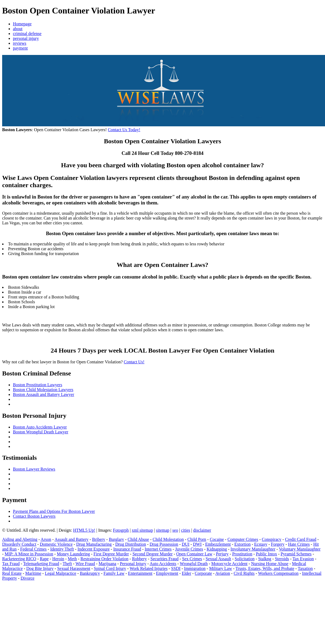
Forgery (278, 544)
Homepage (22, 24)
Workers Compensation (278, 573)
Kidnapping (217, 549)
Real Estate (12, 573)
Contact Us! (134, 362)
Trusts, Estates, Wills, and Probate (265, 568)
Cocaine (217, 539)
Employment (167, 573)
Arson (46, 539)
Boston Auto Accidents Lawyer (40, 427)
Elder (187, 573)
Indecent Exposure (94, 549)
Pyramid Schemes (296, 554)
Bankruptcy (90, 573)
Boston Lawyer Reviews (34, 469)
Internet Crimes (158, 549)
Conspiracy (272, 539)
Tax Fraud (11, 564)
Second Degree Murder (152, 554)
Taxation (305, 568)
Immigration (195, 568)
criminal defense (27, 34)
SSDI (176, 568)
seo (175, 530)
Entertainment (140, 573)
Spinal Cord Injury (110, 568)
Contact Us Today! (124, 130)
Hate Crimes (299, 544)
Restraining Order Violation (104, 559)
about (18, 29)
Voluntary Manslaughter (300, 549)
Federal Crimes (33, 549)
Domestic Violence (56, 544)
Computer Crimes (243, 539)
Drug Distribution (130, 544)
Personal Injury (133, 564)
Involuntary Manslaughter (253, 549)
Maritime (33, 573)
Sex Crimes (192, 559)
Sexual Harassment (74, 568)
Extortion (242, 544)
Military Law (220, 568)
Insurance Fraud (127, 549)
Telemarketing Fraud (41, 564)
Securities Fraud (164, 559)
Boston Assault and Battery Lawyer (44, 394)
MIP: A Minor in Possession (29, 554)
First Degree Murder (111, 554)
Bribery (99, 539)
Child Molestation (168, 539)
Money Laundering (73, 554)
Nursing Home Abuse (270, 564)
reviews (20, 43)
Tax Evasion (303, 559)
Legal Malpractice (61, 573)
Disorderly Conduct (19, 544)
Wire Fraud (85, 564)
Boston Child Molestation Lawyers (43, 390)
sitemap (163, 530)
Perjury (222, 554)
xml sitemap (142, 530)
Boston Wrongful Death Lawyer (41, 432)
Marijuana (107, 564)
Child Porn (197, 539)
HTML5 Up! (84, 530)
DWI (197, 544)
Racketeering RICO (19, 559)
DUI (186, 544)
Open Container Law (194, 554)
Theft (67, 564)
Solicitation (245, 559)
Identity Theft (62, 549)
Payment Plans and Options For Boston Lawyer (54, 511)
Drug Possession (164, 544)
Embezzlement (218, 544)
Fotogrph (121, 530)
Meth (72, 559)
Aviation (223, 573)
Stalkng (265, 559)
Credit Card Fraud (301, 539)
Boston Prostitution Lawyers (38, 385)
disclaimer (202, 530)
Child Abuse (138, 539)
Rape (44, 559)
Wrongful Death (194, 564)
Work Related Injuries (149, 568)
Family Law (114, 573)
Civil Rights (244, 573)
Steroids (282, 559)
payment (20, 48)
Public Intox (266, 554)
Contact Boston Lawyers (34, 516)
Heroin (58, 559)
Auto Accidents (163, 564)
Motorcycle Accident (229, 564)
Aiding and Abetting (20, 539)
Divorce (27, 578)
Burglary (116, 539)
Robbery (139, 559)
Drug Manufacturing (94, 544)
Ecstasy (261, 544)
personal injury (26, 38)
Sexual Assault (218, 559)
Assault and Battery (72, 539)
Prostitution (242, 554)
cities (186, 530)
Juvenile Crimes (189, 549)
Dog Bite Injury (40, 568)
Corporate (203, 573)
